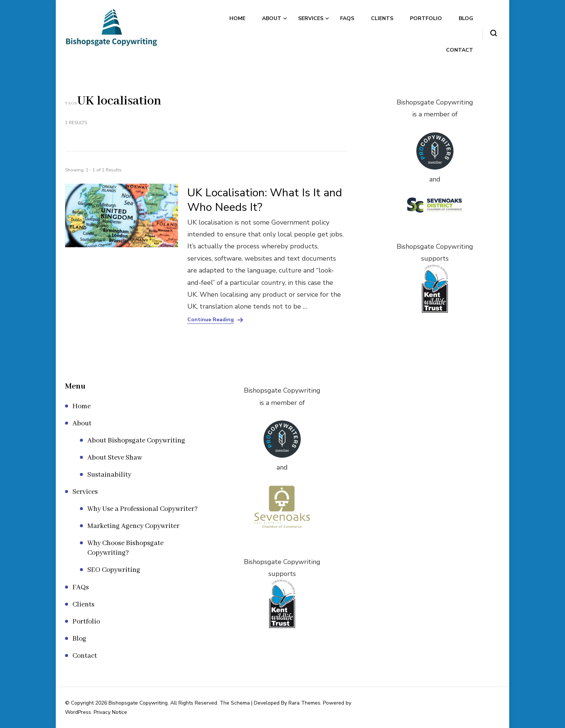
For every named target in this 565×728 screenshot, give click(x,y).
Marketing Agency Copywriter (133, 526)
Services (311, 18)
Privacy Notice (110, 712)
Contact (460, 50)
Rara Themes (304, 703)
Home (237, 18)
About (272, 18)
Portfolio (426, 18)
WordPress (78, 712)
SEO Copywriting (114, 570)
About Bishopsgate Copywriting (136, 441)
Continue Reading (211, 320)
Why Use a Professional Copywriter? (143, 509)
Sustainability (109, 475)
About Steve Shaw (115, 458)
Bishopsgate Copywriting (138, 703)
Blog (466, 18)
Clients (382, 18)
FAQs (347, 18)
